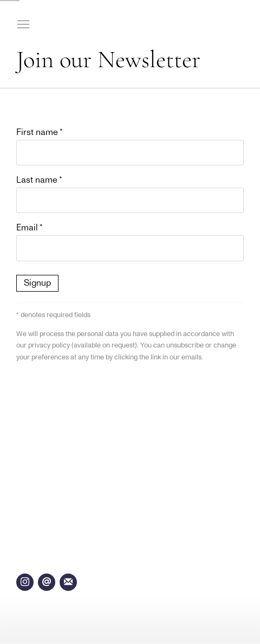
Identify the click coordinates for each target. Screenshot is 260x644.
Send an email (47, 582)
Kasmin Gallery (195, 25)
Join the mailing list (68, 582)
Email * (30, 228)
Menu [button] (24, 25)
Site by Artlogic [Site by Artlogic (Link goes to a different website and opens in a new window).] (100, 615)
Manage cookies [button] (223, 615)
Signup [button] (37, 283)
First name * (40, 132)
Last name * (39, 180)
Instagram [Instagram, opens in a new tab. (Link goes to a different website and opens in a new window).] (25, 582)
